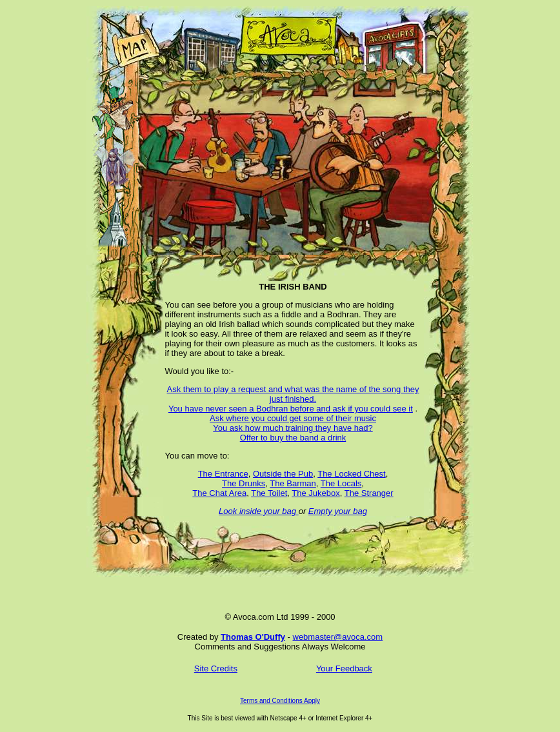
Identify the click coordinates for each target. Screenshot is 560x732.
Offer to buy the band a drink (293, 438)
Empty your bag (338, 511)
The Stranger (369, 493)
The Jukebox (315, 493)
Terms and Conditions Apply (280, 701)
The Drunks (244, 483)
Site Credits (216, 668)
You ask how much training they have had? (293, 428)
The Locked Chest (352, 474)
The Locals (341, 483)
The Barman (293, 483)
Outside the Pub (283, 474)
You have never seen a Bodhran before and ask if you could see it (291, 409)
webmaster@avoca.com (338, 637)
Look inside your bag (259, 511)
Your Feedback (344, 668)
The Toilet (269, 493)
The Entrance (223, 474)
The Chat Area (219, 493)
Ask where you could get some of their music (293, 418)
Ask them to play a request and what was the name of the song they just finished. (293, 394)
